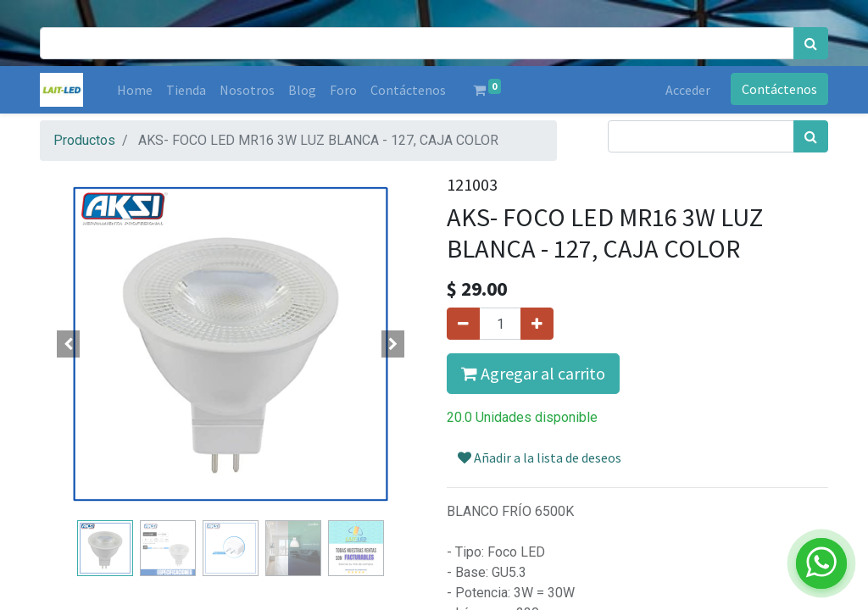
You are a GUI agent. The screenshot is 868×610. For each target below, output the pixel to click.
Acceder (688, 90)
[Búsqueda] (811, 43)
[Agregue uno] (537, 324)
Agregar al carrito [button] (533, 373)
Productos (84, 140)
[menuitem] (135, 90)
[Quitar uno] (463, 324)
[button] (69, 344)
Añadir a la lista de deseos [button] (540, 457)
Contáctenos (779, 89)
